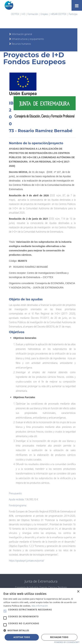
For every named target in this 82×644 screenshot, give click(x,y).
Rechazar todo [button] (59, 637)
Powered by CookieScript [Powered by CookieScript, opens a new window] (67, 642)
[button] (5, 611)
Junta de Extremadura (41, 581)
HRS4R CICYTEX (58, 14)
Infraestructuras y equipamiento (27, 39)
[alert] (41, 616)
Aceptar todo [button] (22, 637)
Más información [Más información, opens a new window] (40, 606)
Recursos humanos (21, 44)
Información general (21, 34)
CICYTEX (15, 14)
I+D (23, 14)
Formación (33, 14)
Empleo (44, 14)
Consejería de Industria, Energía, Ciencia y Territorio (41, 587)
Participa (73, 14)
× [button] (78, 592)
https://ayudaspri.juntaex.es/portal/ (27, 561)
